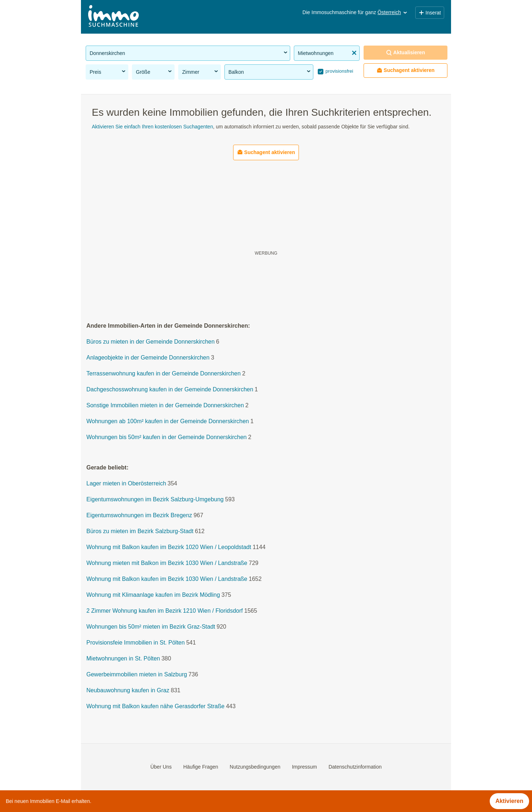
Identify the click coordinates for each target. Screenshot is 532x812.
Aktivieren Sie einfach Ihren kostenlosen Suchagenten (152, 127)
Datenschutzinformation (355, 767)
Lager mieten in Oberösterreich (126, 484)
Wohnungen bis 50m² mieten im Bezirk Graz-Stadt (151, 627)
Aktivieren (509, 801)
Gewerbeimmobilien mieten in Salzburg (137, 675)
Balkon (270, 72)
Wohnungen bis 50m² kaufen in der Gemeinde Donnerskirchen (167, 437)
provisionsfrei (339, 71)
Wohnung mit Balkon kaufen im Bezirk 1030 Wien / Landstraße (167, 579)
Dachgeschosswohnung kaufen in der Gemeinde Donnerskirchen (170, 390)
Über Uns (161, 767)
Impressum (304, 767)
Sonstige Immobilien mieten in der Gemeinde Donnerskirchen (165, 406)
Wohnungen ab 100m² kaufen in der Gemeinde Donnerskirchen (168, 422)
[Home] (113, 17)
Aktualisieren (406, 53)
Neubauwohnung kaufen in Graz (128, 691)
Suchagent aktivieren (406, 70)
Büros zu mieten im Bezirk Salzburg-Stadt (140, 532)
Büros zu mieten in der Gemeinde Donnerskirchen (151, 342)
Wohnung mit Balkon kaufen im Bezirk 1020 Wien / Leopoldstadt (169, 547)
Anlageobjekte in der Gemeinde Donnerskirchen (148, 358)
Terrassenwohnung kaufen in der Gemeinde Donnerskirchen (164, 374)
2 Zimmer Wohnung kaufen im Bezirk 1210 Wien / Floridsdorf (165, 611)
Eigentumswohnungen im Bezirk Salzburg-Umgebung (155, 500)
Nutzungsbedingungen (255, 767)
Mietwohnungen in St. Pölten (123, 659)
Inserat (430, 13)
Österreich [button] (393, 12)
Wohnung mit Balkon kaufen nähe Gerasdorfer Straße (155, 707)
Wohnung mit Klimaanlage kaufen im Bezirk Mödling (153, 595)
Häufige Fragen (201, 767)
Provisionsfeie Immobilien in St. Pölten (136, 643)
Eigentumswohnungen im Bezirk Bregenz (139, 516)
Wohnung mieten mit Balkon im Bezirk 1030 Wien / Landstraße (167, 563)
